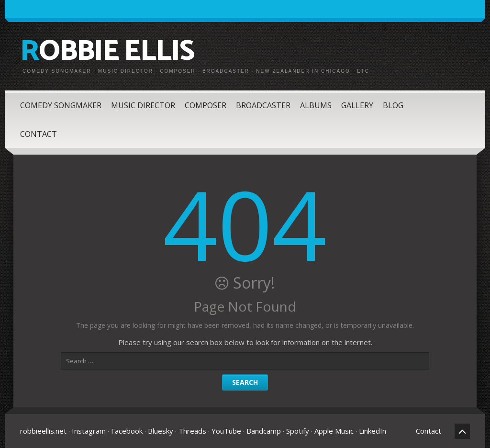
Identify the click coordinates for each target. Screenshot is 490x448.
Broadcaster (263, 105)
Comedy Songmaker (61, 105)
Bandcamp (264, 431)
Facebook (127, 431)
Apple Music (334, 431)
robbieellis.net (43, 431)
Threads (192, 431)
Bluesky (161, 431)
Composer (206, 105)
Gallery (357, 105)
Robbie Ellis (107, 52)
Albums (316, 105)
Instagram (89, 431)
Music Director (143, 105)
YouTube (226, 431)
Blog (393, 105)
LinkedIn (373, 431)
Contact (39, 134)
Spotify (298, 431)
